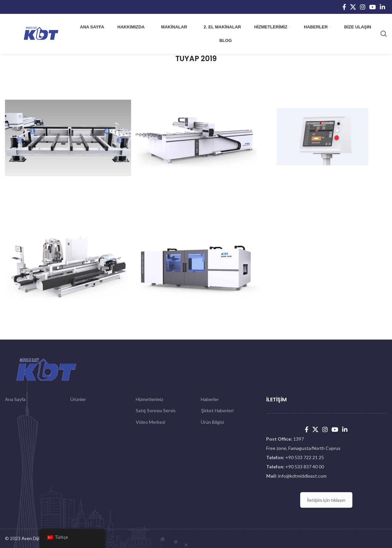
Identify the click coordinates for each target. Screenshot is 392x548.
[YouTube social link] (373, 7)
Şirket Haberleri (217, 410)
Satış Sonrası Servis (156, 410)
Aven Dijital (33, 538)
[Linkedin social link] (382, 7)
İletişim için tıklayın (326, 500)
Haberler (210, 399)
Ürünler (78, 399)
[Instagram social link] (363, 7)
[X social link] (353, 7)
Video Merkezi (150, 422)
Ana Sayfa (15, 399)
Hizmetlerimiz (149, 399)
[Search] (384, 34)
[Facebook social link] (344, 7)
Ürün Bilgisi (212, 422)
